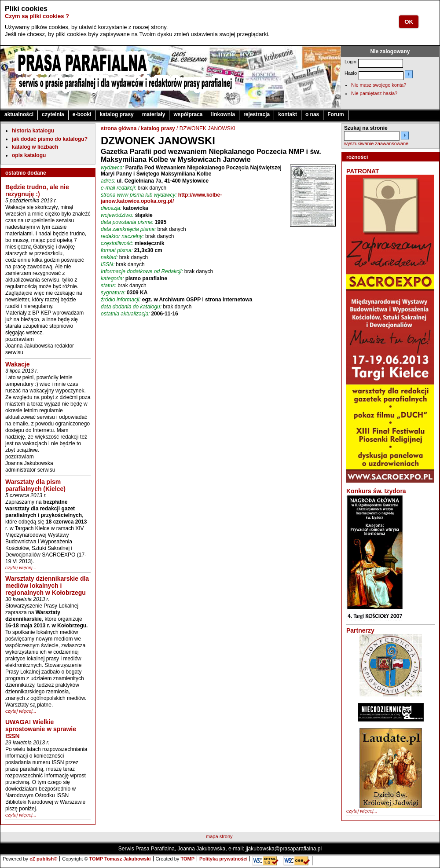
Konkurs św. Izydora (376, 491)
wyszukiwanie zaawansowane (376, 143)
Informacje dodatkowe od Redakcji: (142, 271)
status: (108, 286)
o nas (312, 114)
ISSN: (108, 264)
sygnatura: (113, 293)
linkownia (223, 114)
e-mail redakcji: (119, 188)
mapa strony (219, 836)
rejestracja (257, 114)
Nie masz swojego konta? (379, 85)
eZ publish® (43, 859)
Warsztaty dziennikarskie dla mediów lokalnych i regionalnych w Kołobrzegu (47, 586)
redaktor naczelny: (122, 236)
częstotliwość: (117, 243)
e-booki (82, 114)
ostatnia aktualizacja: (125, 314)
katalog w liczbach (35, 147)
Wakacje (18, 364)
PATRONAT (363, 171)
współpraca (188, 114)
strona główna (119, 128)
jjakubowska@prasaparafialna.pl (284, 849)
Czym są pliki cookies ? (37, 16)
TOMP (187, 859)
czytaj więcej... (21, 568)
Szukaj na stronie (366, 128)
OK (409, 22)
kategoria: (112, 278)
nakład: (109, 257)
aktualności (19, 114)
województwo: (117, 215)
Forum (335, 114)
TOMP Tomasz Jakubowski (120, 859)
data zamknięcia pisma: (128, 229)
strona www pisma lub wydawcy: (139, 195)
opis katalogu (29, 155)
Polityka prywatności (223, 859)
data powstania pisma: (127, 222)
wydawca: (112, 168)
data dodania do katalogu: (131, 307)
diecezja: (111, 208)
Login (350, 62)
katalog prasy (116, 114)
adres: (108, 181)
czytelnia (53, 114)
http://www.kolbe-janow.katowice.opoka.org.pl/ (161, 198)
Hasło (351, 73)
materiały (154, 114)
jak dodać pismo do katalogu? (50, 139)
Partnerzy (360, 630)
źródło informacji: (121, 300)
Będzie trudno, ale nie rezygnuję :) (37, 190)
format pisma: (117, 250)
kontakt (288, 114)
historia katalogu (33, 131)
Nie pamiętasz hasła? (374, 93)
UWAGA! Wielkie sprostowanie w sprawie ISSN (41, 729)
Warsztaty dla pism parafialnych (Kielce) (35, 485)
